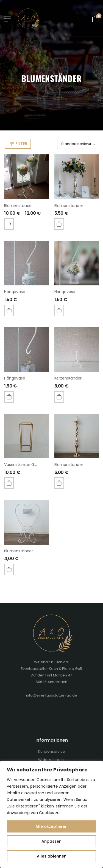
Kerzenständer (68, 378)
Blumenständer (19, 206)
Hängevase (15, 292)
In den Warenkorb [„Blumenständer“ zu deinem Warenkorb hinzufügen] (59, 224)
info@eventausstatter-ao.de (52, 695)
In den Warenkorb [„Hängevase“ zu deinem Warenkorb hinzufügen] (9, 310)
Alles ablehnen (52, 856)
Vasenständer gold (22, 465)
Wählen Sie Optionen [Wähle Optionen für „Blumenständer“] (9, 224)
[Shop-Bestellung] (78, 144)
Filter (21, 144)
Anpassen (51, 841)
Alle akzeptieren (51, 826)
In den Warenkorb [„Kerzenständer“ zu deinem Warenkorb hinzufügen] (59, 397)
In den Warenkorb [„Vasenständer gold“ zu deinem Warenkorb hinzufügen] (9, 483)
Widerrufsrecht (51, 760)
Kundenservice (52, 751)
